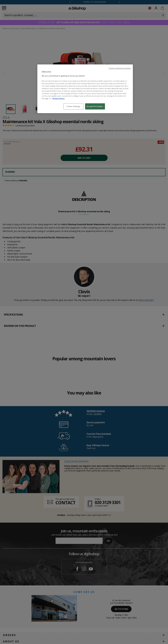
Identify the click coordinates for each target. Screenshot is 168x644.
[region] (85, 89)
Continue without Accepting (120, 68)
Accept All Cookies (95, 106)
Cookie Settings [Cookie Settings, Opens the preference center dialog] (73, 106)
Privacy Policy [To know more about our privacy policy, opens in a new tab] (58, 98)
